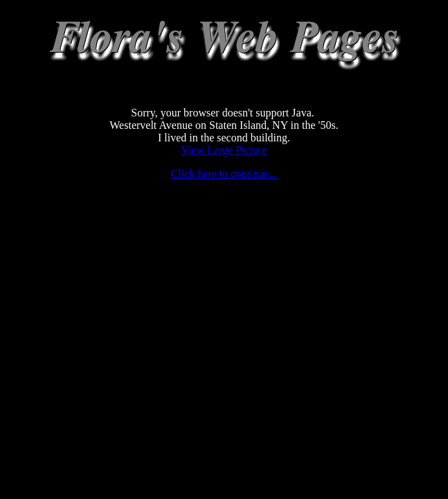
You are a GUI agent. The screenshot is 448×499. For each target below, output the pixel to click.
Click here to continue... (224, 174)
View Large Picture (224, 150)
